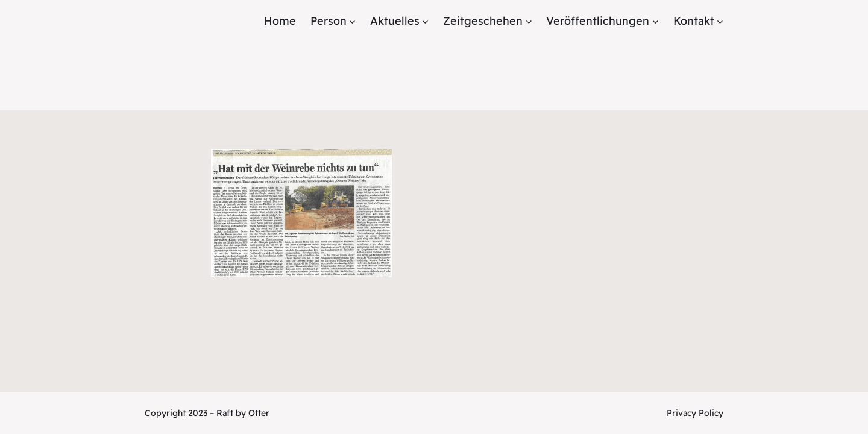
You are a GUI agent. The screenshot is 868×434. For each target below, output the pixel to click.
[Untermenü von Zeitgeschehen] (529, 21)
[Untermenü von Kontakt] (720, 21)
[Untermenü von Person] (352, 21)
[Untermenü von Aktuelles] (425, 21)
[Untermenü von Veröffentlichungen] (656, 21)
